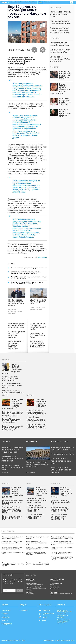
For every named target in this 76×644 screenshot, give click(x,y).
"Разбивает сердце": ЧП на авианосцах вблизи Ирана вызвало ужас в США (12, 548)
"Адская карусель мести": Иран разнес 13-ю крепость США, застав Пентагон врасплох (38, 564)
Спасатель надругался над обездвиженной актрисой (38, 538)
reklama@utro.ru (62, 623)
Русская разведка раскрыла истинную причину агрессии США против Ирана (61, 553)
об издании (24, 611)
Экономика (28, 2)
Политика (21, 2)
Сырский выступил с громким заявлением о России (13, 553)
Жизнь (40, 2)
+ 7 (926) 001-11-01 (63, 621)
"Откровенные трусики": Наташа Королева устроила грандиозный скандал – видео (62, 538)
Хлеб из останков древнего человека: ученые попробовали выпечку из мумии (38, 344)
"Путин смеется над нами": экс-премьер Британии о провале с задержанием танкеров (62, 558)
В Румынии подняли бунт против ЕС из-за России (37, 335)
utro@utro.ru (61, 617)
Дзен (42, 621)
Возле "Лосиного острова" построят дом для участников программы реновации (29, 278)
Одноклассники (46, 614)
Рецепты (34, 2)
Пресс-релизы (47, 2)
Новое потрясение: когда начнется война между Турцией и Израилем (37, 548)
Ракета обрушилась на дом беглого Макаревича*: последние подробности (16, 345)
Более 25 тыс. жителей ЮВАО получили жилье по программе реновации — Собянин (27, 283)
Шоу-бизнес (14, 2)
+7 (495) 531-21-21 (63, 616)
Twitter (43, 617)
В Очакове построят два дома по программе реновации (29, 268)
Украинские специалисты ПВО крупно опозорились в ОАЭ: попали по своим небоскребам (37, 554)
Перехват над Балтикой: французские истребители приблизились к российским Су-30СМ (63, 543)
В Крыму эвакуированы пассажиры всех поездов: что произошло (17, 334)
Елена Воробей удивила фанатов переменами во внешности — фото (17, 326)
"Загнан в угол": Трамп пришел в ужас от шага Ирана (62, 548)
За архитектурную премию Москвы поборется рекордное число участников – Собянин (26, 272)
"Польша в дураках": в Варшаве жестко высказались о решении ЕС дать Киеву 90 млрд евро (13, 564)
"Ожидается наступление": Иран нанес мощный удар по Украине (12, 538)
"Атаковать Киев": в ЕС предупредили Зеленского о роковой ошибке (38, 326)
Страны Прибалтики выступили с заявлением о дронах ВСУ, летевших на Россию (37, 543)
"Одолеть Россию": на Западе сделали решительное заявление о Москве (12, 542)
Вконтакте (44, 611)
